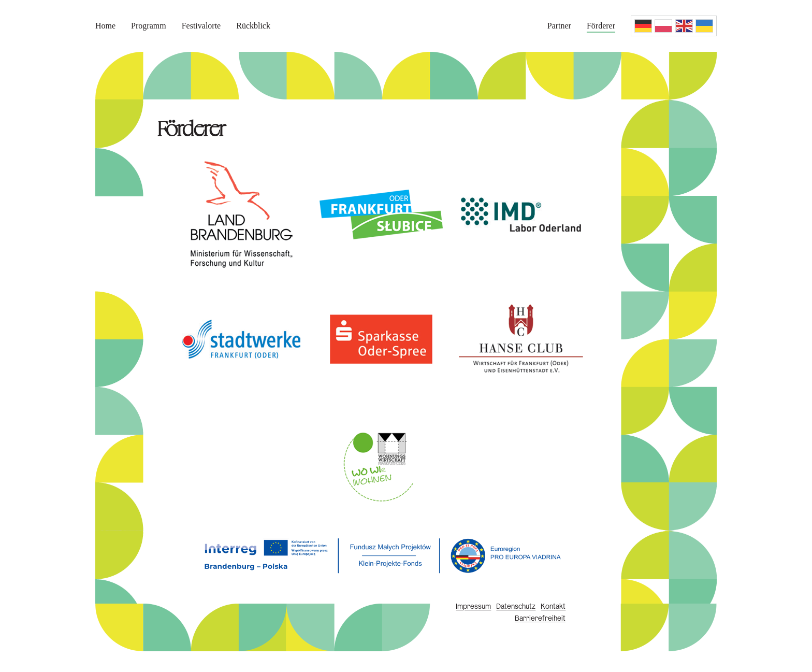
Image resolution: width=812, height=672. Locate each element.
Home (105, 26)
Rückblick (253, 26)
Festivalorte (201, 26)
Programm (149, 26)
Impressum (473, 607)
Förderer (601, 26)
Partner (559, 26)
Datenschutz (516, 607)
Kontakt (553, 607)
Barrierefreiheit (540, 619)
